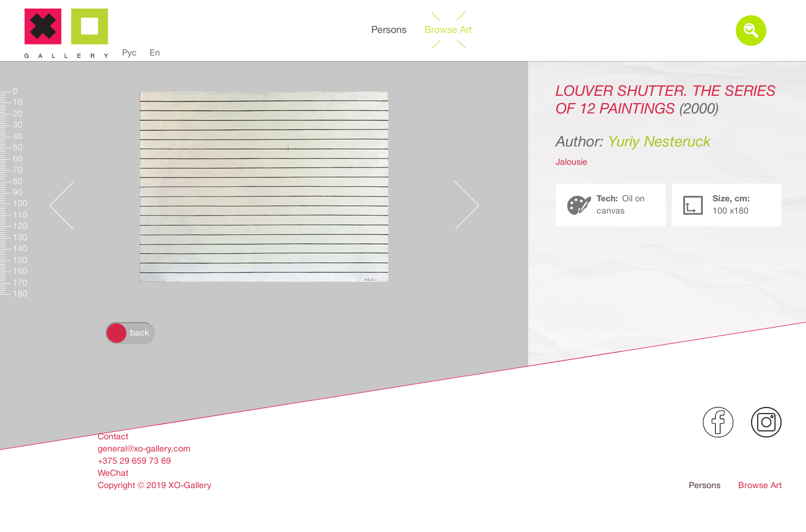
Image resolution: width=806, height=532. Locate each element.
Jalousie (572, 162)
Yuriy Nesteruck (659, 142)
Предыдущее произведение (62, 193)
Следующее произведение (467, 193)
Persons (389, 30)
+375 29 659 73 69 (134, 461)
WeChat (113, 473)
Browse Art (448, 30)
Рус (129, 52)
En (155, 52)
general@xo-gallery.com (144, 448)
